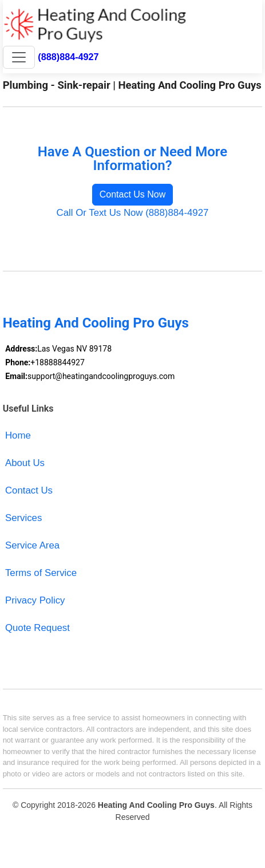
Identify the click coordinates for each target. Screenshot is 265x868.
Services (23, 518)
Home (18, 435)
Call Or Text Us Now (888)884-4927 (133, 213)
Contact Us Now (133, 194)
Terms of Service (41, 573)
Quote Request (37, 628)
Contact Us (29, 490)
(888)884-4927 (68, 57)
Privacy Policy (35, 600)
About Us (25, 463)
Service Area (32, 545)
